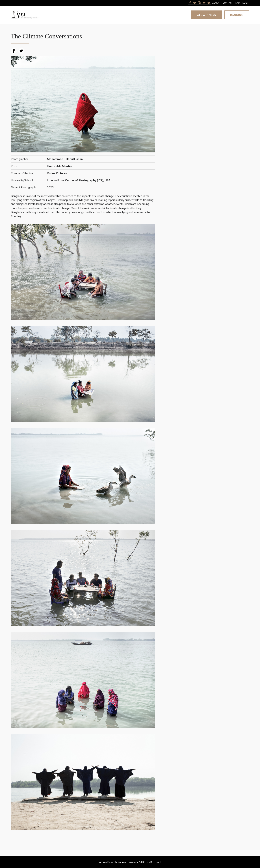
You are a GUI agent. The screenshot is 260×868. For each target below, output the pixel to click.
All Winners (207, 15)
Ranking (237, 15)
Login (246, 3)
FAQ (238, 3)
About (216, 3)
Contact (228, 3)
